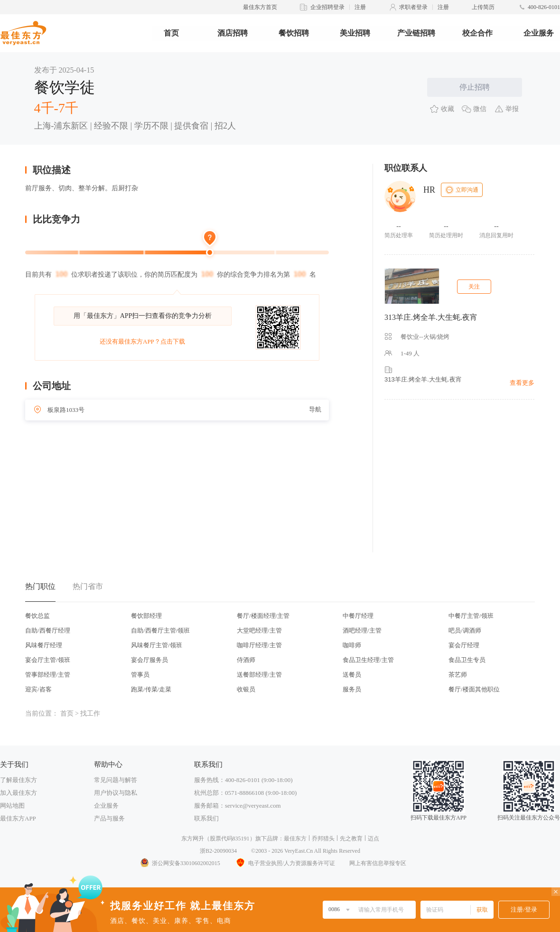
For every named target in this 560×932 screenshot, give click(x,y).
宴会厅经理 (464, 645)
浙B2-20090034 (218, 851)
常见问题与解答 (116, 780)
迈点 (373, 839)
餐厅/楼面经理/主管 (263, 616)
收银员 (246, 689)
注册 (360, 7)
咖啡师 (352, 645)
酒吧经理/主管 (362, 630)
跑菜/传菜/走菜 (151, 689)
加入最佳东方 (19, 793)
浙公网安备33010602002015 (180, 863)
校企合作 (477, 33)
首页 (171, 33)
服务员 (352, 689)
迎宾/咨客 (38, 689)
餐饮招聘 (294, 33)
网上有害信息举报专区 (378, 863)
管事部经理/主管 (48, 675)
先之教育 (351, 839)
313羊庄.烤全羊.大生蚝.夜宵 (431, 317)
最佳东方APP (18, 818)
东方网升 (193, 839)
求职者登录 (413, 7)
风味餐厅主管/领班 (157, 645)
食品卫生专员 (467, 660)
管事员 (140, 675)
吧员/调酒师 (465, 630)
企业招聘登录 (327, 7)
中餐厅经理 (358, 616)
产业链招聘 (416, 33)
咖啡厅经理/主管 (259, 645)
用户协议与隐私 (116, 793)
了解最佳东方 (19, 780)
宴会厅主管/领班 (48, 660)
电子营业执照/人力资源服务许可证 (285, 863)
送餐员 (352, 675)
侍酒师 (246, 660)
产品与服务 (109, 818)
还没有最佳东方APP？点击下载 (142, 341)
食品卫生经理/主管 (368, 660)
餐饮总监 (37, 616)
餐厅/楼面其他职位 (474, 689)
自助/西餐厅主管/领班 (160, 630)
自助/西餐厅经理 (48, 630)
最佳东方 (295, 839)
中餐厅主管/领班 (471, 616)
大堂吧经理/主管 (259, 630)
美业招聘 (355, 33)
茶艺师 (458, 675)
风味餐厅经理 (44, 645)
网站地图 (12, 806)
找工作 (90, 713)
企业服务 (539, 33)
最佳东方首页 (260, 7)
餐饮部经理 (146, 616)
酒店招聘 (233, 33)
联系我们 (206, 818)
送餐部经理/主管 (259, 675)
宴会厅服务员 (149, 660)
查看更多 (522, 383)
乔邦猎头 (323, 839)
